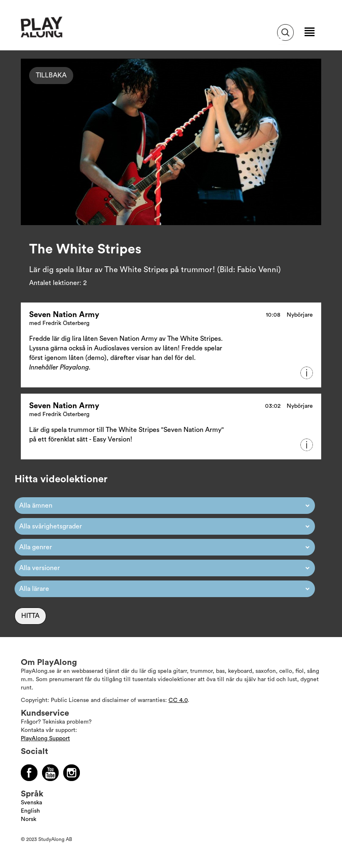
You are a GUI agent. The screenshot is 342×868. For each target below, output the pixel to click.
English (30, 811)
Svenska (31, 803)
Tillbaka (51, 75)
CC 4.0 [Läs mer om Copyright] (178, 700)
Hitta (30, 616)
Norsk (28, 819)
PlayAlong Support (45, 739)
